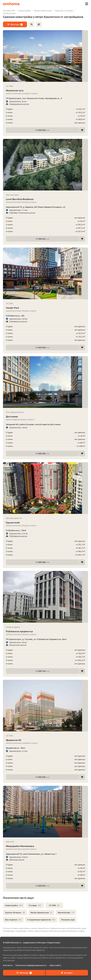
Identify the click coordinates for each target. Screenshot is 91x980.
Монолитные (66, 912)
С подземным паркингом (41, 920)
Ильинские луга (45, 90)
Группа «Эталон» (15, 912)
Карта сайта (55, 965)
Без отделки (13, 920)
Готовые (35, 905)
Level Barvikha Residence (45, 199)
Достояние (45, 417)
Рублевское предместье (45, 631)
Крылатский (45, 523)
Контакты (8, 965)
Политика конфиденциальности (31, 965)
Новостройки (14, 905)
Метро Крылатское (41, 912)
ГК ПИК (54, 905)
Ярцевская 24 (45, 740)
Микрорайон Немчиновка (45, 846)
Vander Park (45, 308)
